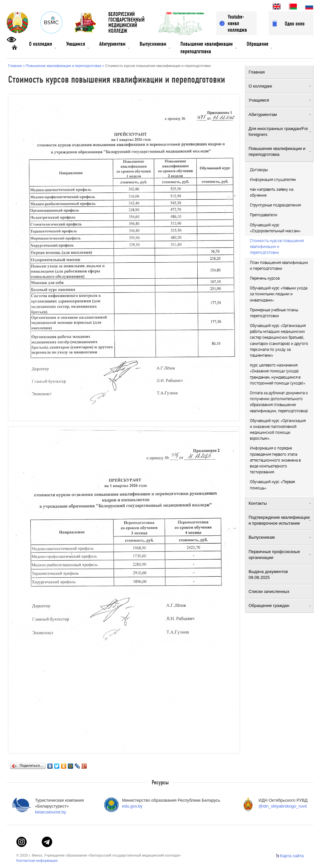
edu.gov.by (132, 806)
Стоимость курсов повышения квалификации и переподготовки (277, 247)
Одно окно (295, 24)
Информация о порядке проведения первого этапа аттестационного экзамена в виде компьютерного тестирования (275, 460)
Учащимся (78, 45)
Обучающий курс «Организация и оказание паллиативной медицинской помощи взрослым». (278, 430)
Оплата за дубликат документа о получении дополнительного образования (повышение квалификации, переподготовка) (279, 402)
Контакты (280, 503)
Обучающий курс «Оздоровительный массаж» (275, 228)
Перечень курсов (265, 278)
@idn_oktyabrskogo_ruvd (283, 806)
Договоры (259, 170)
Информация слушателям (273, 180)
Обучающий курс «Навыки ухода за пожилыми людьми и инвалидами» (279, 294)
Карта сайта (292, 856)
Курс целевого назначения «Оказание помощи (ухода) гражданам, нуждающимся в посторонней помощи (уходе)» (278, 374)
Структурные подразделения (275, 205)
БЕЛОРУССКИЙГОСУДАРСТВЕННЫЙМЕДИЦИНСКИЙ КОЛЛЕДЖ (126, 23)
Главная (280, 72)
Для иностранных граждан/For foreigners (280, 131)
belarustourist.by (50, 812)
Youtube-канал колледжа (237, 23)
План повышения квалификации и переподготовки (279, 266)
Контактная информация (37, 860)
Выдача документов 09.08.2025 (280, 574)
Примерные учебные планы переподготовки (274, 313)
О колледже (43, 45)
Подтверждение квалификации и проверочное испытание (280, 520)
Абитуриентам (114, 45)
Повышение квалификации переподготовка (208, 48)
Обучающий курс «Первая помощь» (272, 485)
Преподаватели (264, 215)
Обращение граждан (280, 606)
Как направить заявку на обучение (272, 192)
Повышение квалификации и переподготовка (280, 151)
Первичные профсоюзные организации (280, 555)
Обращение (259, 45)
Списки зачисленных (280, 591)
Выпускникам (155, 45)
